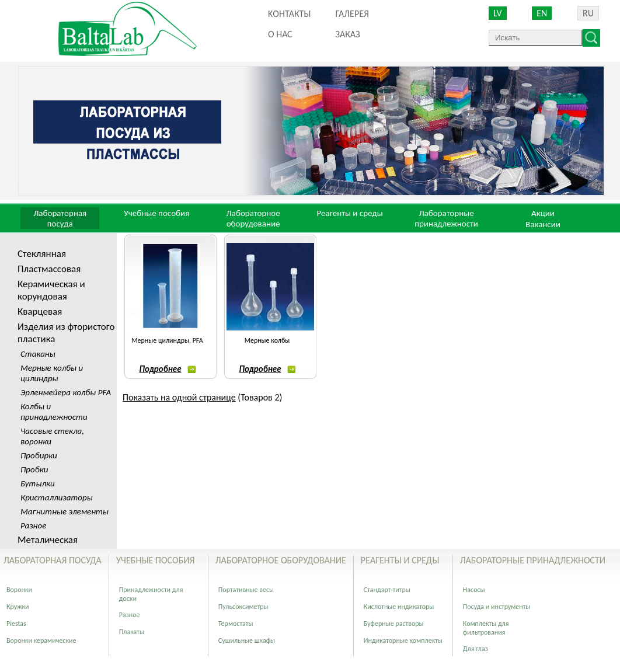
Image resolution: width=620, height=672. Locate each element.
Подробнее (167, 369)
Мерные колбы (267, 340)
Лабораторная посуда (60, 218)
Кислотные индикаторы (399, 607)
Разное (130, 615)
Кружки (18, 607)
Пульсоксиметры (243, 607)
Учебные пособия (156, 213)
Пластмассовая (49, 269)
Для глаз (476, 649)
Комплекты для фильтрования (486, 628)
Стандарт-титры (387, 590)
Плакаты (132, 632)
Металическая (48, 540)
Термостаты (236, 624)
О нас (280, 34)
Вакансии (543, 224)
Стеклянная (42, 254)
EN (542, 13)
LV (498, 13)
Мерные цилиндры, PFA (167, 340)
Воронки (19, 590)
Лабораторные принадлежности (446, 218)
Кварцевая (40, 311)
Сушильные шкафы (247, 640)
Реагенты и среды (349, 213)
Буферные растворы (394, 624)
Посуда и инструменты (497, 607)
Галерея (352, 14)
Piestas (16, 624)
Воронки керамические (41, 640)
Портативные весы (246, 590)
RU (588, 13)
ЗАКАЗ (347, 34)
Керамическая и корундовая (51, 290)
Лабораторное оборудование (253, 218)
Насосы (474, 590)
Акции (543, 213)
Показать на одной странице (179, 397)
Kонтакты (289, 14)
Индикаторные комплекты (403, 640)
